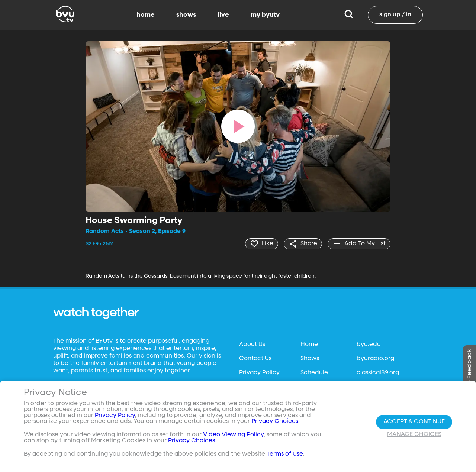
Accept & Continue (414, 422)
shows (186, 15)
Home (309, 345)
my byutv (265, 15)
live (223, 15)
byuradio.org (375, 359)
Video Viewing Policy (233, 435)
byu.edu (369, 345)
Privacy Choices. (276, 421)
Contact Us (255, 359)
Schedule (314, 373)
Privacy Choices (192, 441)
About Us (252, 345)
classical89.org (378, 373)
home (146, 15)
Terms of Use (285, 454)
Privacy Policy (259, 373)
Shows (310, 359)
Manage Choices (414, 434)
